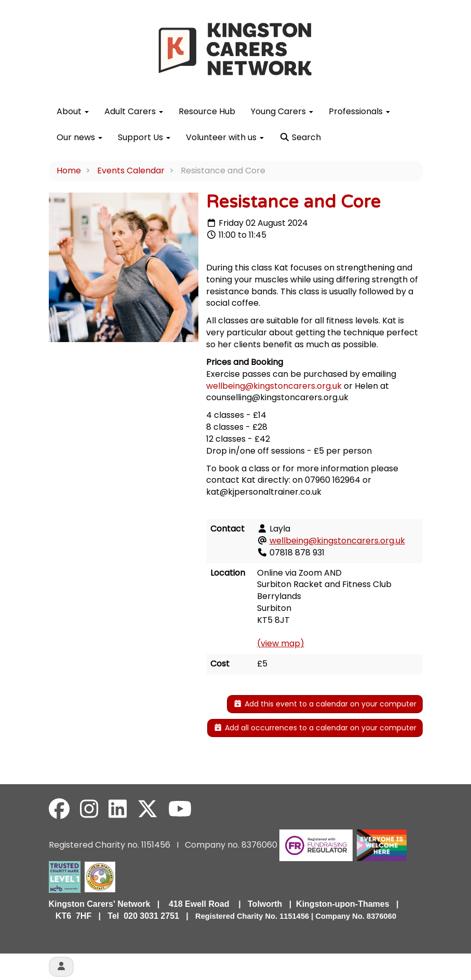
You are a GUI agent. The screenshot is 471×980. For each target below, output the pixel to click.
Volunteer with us (225, 137)
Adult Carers (134, 111)
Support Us (144, 137)
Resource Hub (207, 111)
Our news (79, 137)
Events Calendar (131, 171)
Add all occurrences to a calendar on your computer (315, 728)
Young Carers (282, 111)
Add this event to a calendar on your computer (325, 704)
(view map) (281, 643)
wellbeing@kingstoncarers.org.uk (274, 386)
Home (69, 171)
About (73, 111)
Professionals (359, 111)
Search (300, 137)
